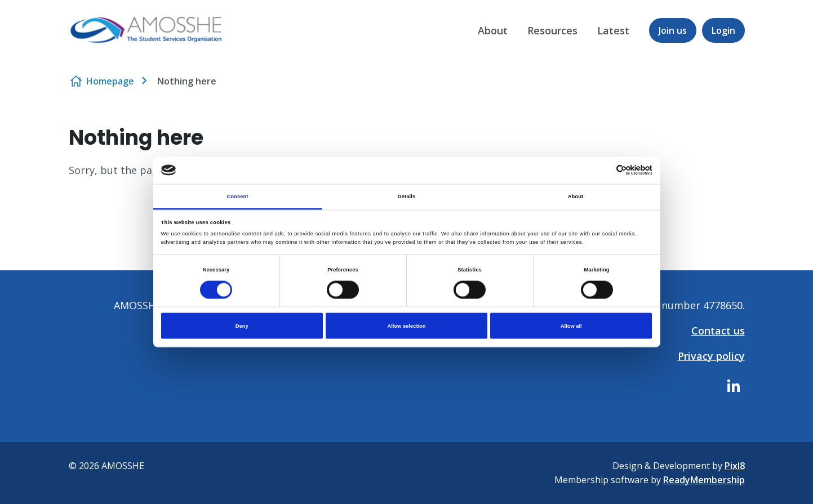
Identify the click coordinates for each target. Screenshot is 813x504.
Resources (552, 30)
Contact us (718, 331)
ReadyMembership (704, 480)
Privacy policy (711, 356)
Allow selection (406, 326)
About (493, 30)
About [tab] (576, 196)
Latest (613, 30)
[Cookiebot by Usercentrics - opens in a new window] (603, 170)
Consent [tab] (237, 196)
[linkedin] (734, 386)
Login (723, 30)
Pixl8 (735, 466)
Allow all (571, 326)
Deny (242, 326)
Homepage (110, 81)
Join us (673, 30)
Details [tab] (406, 196)
